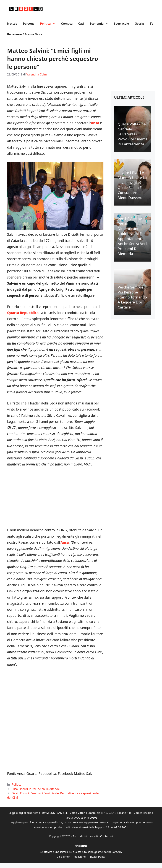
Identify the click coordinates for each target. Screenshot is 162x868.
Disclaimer (63, 857)
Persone (29, 24)
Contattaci (107, 836)
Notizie (12, 24)
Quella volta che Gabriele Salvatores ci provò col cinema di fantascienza (133, 134)
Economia (100, 24)
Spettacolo (121, 24)
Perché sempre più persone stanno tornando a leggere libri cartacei (132, 297)
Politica (49, 24)
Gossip (139, 24)
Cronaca (67, 24)
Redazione (79, 857)
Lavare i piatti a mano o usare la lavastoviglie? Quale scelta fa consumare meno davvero (132, 185)
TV (151, 24)
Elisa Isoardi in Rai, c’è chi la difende (36, 789)
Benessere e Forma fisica (25, 34)
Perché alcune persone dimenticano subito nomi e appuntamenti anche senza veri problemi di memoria (132, 236)
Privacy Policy (97, 857)
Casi (81, 24)
